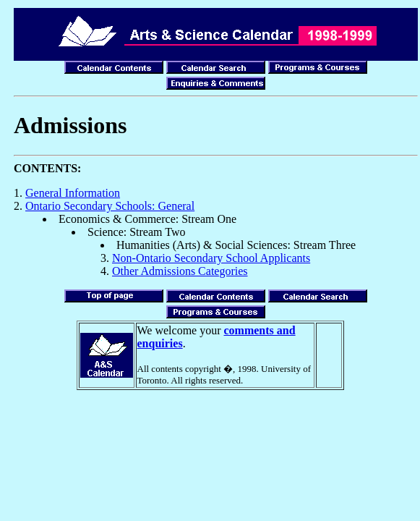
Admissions (70, 125)
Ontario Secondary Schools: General (110, 206)
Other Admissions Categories (180, 271)
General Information (73, 193)
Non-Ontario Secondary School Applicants (211, 258)
